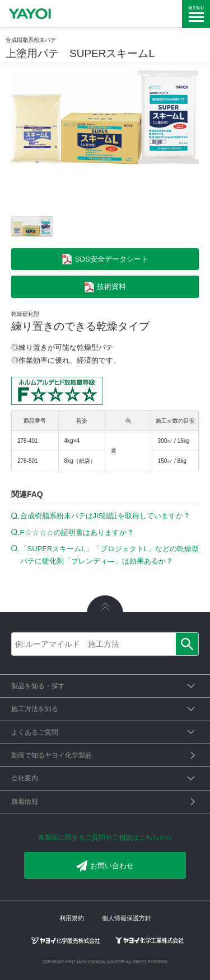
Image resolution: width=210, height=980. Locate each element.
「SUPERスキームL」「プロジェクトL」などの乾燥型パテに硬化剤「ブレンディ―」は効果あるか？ (109, 555)
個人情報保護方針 (127, 918)
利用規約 (72, 918)
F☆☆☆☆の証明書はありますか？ (77, 532)
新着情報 (25, 802)
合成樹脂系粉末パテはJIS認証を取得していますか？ (106, 516)
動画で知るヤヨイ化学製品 (52, 755)
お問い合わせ (105, 866)
